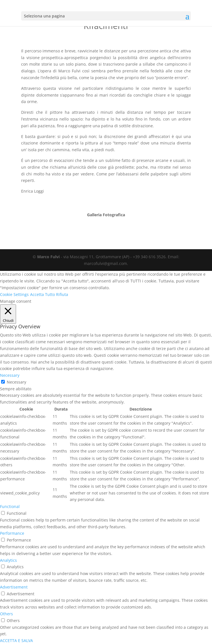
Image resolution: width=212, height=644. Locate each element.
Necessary (16, 382)
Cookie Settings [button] (14, 294)
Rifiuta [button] (62, 294)
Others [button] (6, 614)
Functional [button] (10, 506)
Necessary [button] (10, 375)
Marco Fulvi (48, 257)
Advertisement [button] (14, 587)
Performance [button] (12, 533)
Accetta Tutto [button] (43, 294)
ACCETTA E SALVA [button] (16, 640)
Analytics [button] (8, 560)
